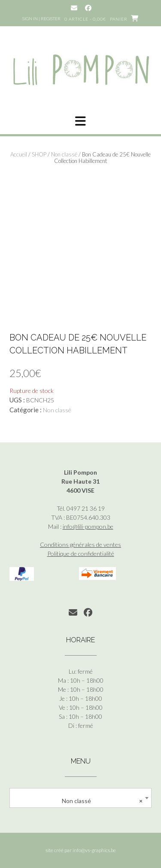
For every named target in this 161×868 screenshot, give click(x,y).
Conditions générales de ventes (80, 544)
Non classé (64, 154)
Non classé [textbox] (102, 801)
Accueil (19, 154)
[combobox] (80, 798)
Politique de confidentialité (81, 554)
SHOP (39, 154)
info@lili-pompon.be (88, 526)
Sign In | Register (41, 18)
